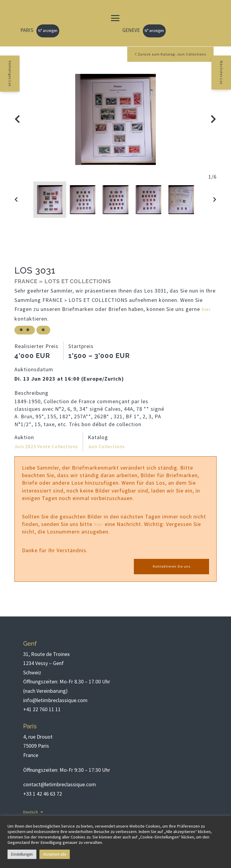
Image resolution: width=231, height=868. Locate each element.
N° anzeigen (48, 31)
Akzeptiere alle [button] (55, 854)
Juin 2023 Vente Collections (49, 447)
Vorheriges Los (5, 79)
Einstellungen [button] (22, 854)
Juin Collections (114, 447)
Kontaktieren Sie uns (171, 567)
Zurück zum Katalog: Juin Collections (166, 55)
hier (206, 310)
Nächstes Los (226, 78)
